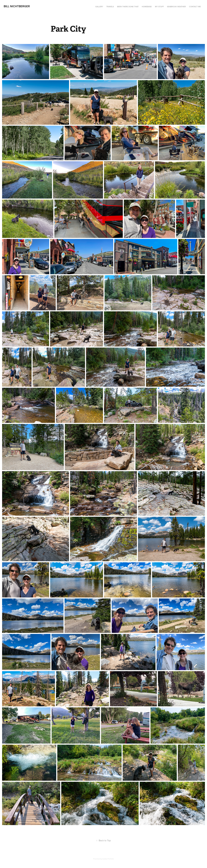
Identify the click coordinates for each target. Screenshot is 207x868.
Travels (110, 7)
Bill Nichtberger (17, 6)
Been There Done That (128, 7)
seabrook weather (176, 7)
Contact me (195, 7)
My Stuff (159, 7)
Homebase (147, 7)
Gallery (99, 7)
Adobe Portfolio (108, 859)
